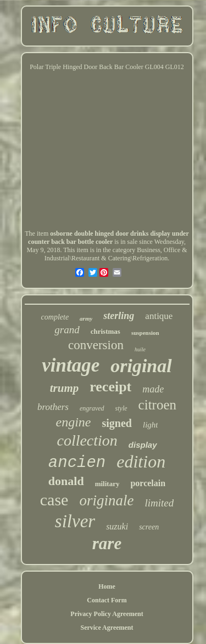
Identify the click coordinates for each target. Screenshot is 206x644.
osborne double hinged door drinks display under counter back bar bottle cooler (108, 238)
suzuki (117, 526)
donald (66, 481)
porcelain (148, 483)
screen (149, 527)
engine (74, 422)
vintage (71, 365)
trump (65, 388)
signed (117, 423)
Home (107, 586)
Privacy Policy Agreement (107, 614)
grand (67, 330)
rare (107, 543)
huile (140, 349)
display (143, 445)
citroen (157, 405)
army (86, 318)
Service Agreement (107, 628)
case (54, 500)
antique (159, 316)
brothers (53, 407)
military (107, 484)
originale (106, 500)
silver (75, 521)
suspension (145, 333)
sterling (119, 316)
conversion (96, 345)
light (151, 425)
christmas (105, 331)
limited (159, 503)
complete (55, 317)
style (121, 408)
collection (87, 440)
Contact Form (107, 600)
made (153, 389)
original (141, 366)
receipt (110, 387)
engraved (92, 408)
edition (141, 461)
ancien (77, 463)
